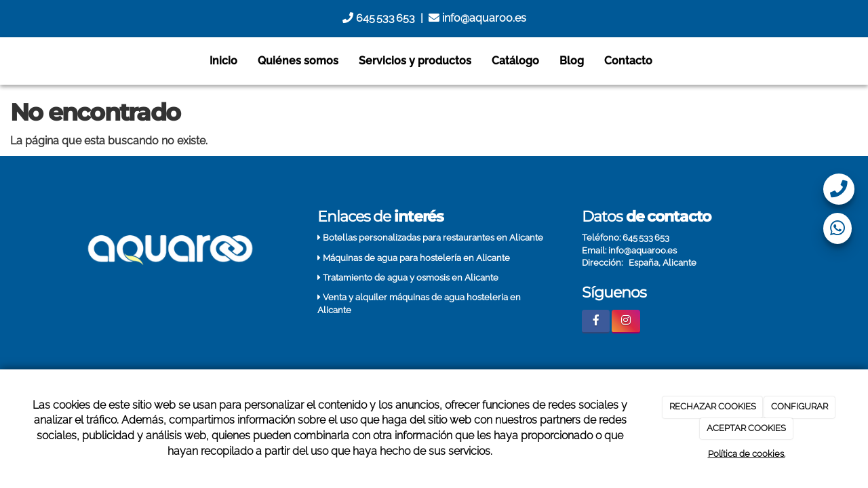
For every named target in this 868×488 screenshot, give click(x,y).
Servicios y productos (415, 61)
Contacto (628, 61)
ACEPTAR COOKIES (746, 428)
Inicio (223, 61)
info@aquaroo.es (477, 18)
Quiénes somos (298, 61)
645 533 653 (379, 18)
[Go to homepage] (7, 61)
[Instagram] (626, 322)
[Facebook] (596, 322)
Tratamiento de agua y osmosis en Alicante (411, 278)
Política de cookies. (747, 454)
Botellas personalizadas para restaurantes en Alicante (433, 238)
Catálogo (515, 61)
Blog (572, 61)
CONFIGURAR (800, 406)
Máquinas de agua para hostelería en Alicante (416, 258)
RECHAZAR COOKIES (713, 406)
